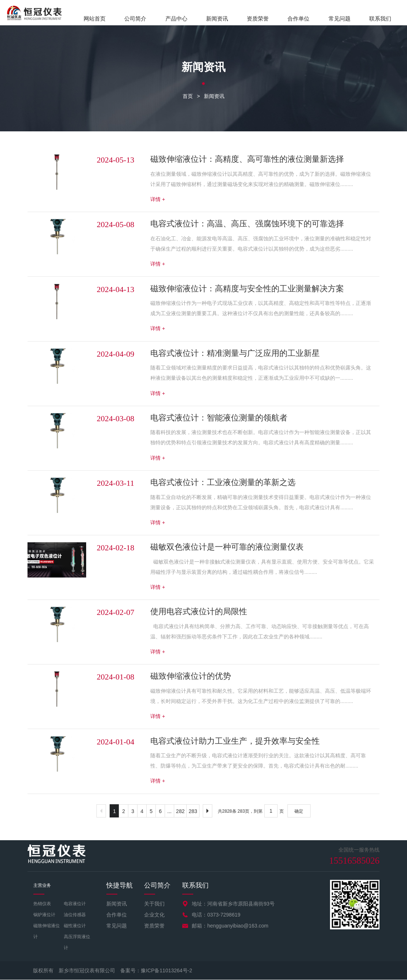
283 (193, 812)
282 (180, 812)
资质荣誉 (258, 19)
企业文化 (154, 915)
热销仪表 (42, 904)
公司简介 (135, 19)
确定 (299, 812)
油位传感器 (75, 915)
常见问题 (340, 19)
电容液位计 (75, 904)
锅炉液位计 (44, 915)
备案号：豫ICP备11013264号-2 (156, 971)
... (169, 812)
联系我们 (380, 19)
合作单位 (298, 19)
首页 (188, 96)
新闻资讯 (217, 19)
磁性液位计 (75, 926)
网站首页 (95, 19)
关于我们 (154, 904)
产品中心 (176, 19)
